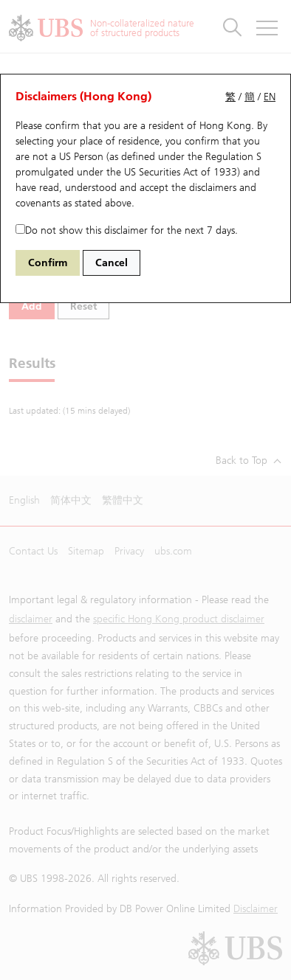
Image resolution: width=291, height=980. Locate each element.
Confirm (48, 263)
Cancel (112, 263)
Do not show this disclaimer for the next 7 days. (127, 230)
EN (270, 97)
